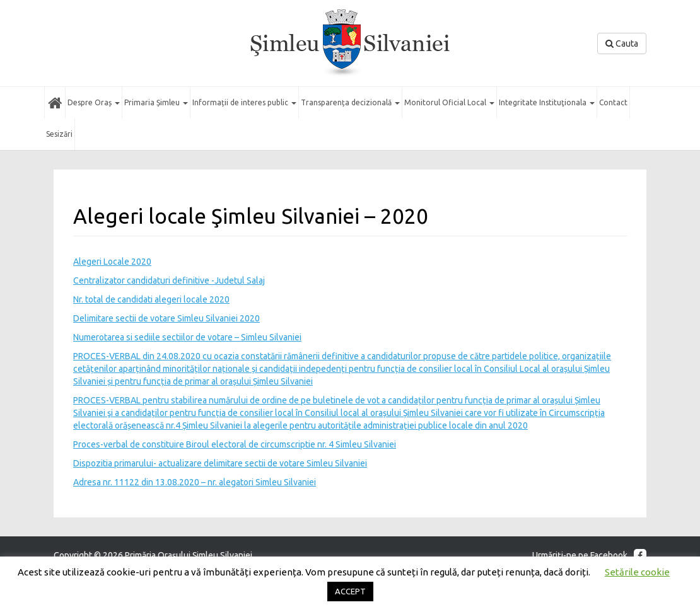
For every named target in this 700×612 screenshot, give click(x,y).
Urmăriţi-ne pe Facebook (589, 555)
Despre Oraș (94, 102)
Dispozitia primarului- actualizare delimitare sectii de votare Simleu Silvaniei (220, 463)
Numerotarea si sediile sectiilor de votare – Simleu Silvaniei (187, 337)
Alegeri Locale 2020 (112, 262)
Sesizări (59, 134)
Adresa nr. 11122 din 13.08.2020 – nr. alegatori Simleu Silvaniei (195, 482)
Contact (613, 102)
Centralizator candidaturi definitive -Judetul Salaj (169, 280)
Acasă (55, 102)
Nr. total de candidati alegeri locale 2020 (151, 299)
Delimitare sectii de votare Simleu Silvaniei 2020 (166, 318)
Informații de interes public (244, 102)
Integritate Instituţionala (547, 102)
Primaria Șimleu (156, 102)
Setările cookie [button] (637, 572)
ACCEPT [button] (350, 591)
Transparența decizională (350, 102)
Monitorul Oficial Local (449, 102)
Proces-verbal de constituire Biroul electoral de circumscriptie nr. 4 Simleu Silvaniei (235, 444)
